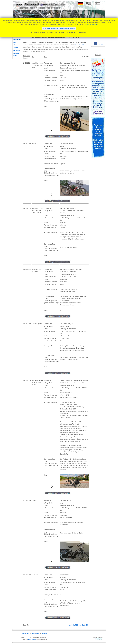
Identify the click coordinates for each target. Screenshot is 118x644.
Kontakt (45, 634)
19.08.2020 (27, 63)
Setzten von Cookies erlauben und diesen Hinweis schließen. (59, 28)
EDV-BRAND (32, 639)
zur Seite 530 (84, 625)
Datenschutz (25, 634)
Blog (15, 42)
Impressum (36, 634)
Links (15, 56)
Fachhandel (17, 53)
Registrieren (17, 40)
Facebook (101, 45)
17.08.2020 (27, 500)
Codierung (17, 50)
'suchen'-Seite (80, 45)
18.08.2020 (27, 208)
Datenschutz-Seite (92, 24)
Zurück (16, 48)
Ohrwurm (16, 45)
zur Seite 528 (74, 625)
